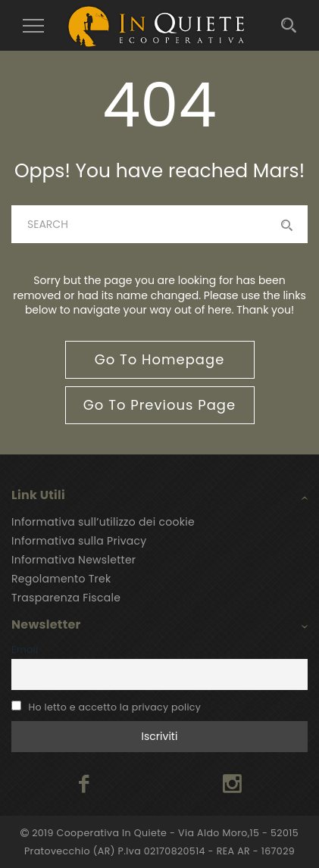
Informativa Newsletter (73, 560)
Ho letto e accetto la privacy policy (115, 707)
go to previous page (159, 405)
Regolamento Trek (61, 579)
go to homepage (160, 359)
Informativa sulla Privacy (79, 541)
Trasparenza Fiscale (66, 598)
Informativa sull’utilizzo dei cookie (103, 522)
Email (25, 649)
